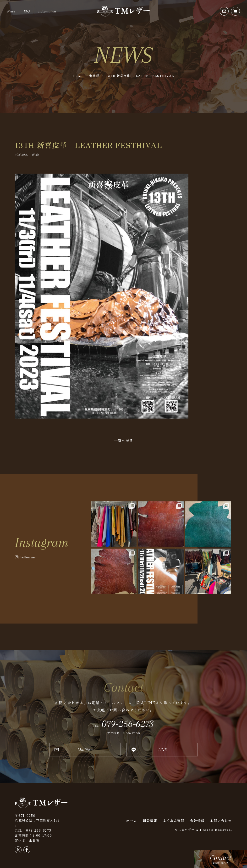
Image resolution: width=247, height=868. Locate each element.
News (11, 11)
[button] (124, 440)
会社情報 (197, 821)
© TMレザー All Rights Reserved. (204, 829)
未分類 (94, 76)
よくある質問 (174, 821)
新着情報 (150, 821)
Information (47, 11)
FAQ (27, 11)
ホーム (132, 821)
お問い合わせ (221, 821)
